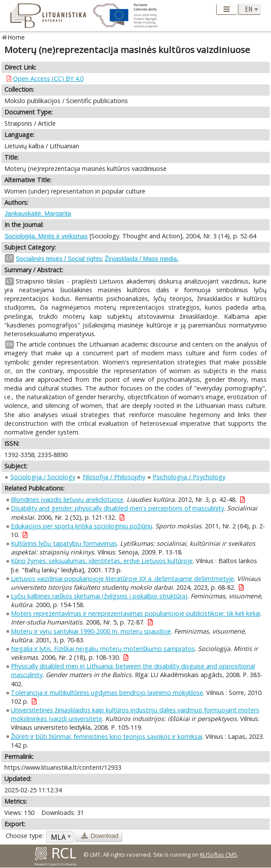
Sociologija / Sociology (43, 477)
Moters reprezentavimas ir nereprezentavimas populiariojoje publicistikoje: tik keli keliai (135, 613)
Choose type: (25, 836)
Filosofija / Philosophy (114, 477)
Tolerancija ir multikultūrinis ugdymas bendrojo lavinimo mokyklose (107, 693)
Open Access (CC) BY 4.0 (48, 78)
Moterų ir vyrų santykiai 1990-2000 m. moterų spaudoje (91, 631)
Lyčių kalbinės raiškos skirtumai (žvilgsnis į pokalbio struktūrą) (99, 596)
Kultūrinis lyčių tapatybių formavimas (64, 543)
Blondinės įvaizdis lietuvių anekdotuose (67, 499)
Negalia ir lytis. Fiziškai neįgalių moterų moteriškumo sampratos (103, 649)
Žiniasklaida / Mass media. (142, 259)
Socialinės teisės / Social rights (59, 259)
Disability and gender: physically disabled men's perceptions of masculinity (117, 508)
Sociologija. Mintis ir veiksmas (46, 236)
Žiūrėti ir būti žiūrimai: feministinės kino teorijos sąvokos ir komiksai (107, 736)
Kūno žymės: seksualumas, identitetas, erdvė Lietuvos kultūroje (102, 561)
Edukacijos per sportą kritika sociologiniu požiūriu (82, 526)
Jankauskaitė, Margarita (38, 214)
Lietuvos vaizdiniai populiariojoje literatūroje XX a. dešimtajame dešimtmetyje (122, 579)
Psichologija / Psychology (189, 477)
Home (16, 37)
